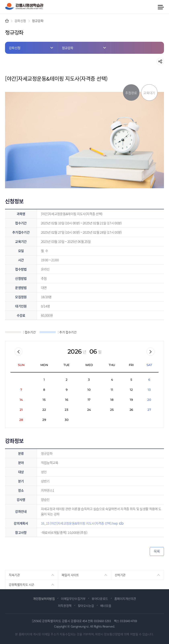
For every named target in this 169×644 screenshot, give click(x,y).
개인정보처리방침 (44, 599)
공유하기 (160, 61)
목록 (157, 551)
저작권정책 (65, 606)
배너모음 (106, 606)
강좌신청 (20, 21)
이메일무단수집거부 (73, 599)
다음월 (151, 352)
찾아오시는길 (86, 606)
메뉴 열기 (161, 7)
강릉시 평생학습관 (24, 7)
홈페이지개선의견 (125, 599)
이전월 (18, 352)
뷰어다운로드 (100, 599)
